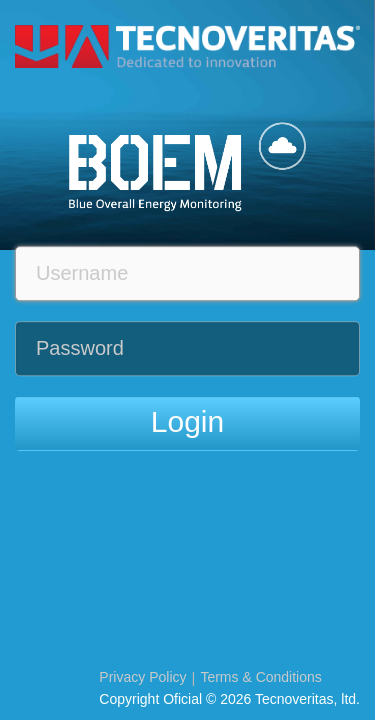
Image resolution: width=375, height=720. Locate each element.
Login (187, 421)
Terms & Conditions (260, 677)
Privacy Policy (142, 677)
